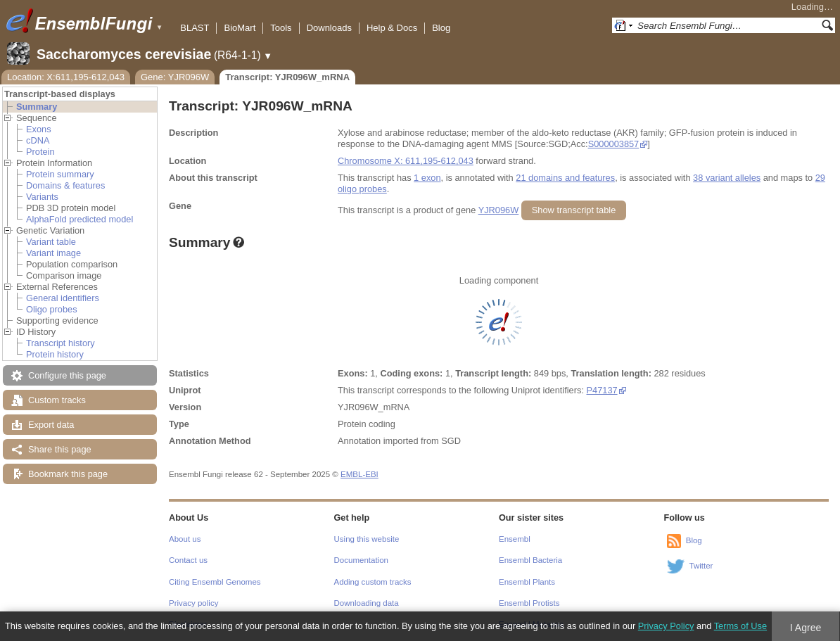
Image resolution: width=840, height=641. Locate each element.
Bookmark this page (68, 474)
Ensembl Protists (529, 603)
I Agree (806, 628)
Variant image (53, 253)
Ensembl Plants (527, 582)
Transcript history (61, 343)
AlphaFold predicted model (79, 219)
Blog (441, 28)
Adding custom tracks (373, 582)
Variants (42, 197)
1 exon (427, 178)
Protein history (55, 354)
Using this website (367, 539)
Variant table (51, 242)
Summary (37, 107)
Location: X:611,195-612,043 (66, 77)
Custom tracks (57, 400)
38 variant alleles (727, 178)
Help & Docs (392, 28)
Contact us (188, 560)
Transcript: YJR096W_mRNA (287, 77)
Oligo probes (52, 309)
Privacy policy (193, 603)
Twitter (701, 566)
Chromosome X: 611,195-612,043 (406, 161)
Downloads (329, 28)
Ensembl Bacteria (530, 560)
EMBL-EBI (359, 474)
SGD (451, 441)
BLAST (195, 28)
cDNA (38, 140)
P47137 (602, 390)
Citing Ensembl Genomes (215, 582)
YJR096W (499, 210)
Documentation (361, 560)
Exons (39, 129)
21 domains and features (565, 178)
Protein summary (60, 174)
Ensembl (515, 539)
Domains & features (65, 185)
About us (185, 539)
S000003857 (614, 144)
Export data (51, 425)
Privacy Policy (666, 626)
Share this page (60, 449)
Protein (40, 152)
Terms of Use (740, 626)
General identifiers (63, 298)
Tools (281, 28)
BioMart (240, 28)
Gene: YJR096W (175, 77)
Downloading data (367, 603)
